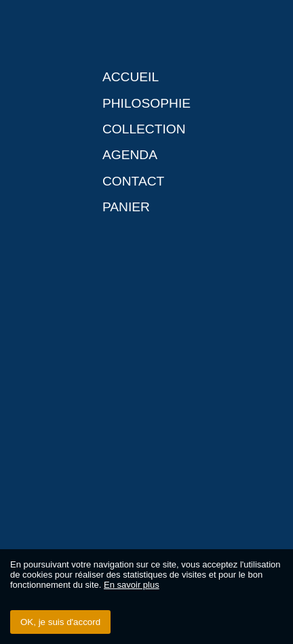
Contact (133, 181)
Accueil (131, 77)
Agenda (130, 155)
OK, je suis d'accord (60, 622)
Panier (126, 207)
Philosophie (146, 103)
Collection (144, 129)
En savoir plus (132, 585)
